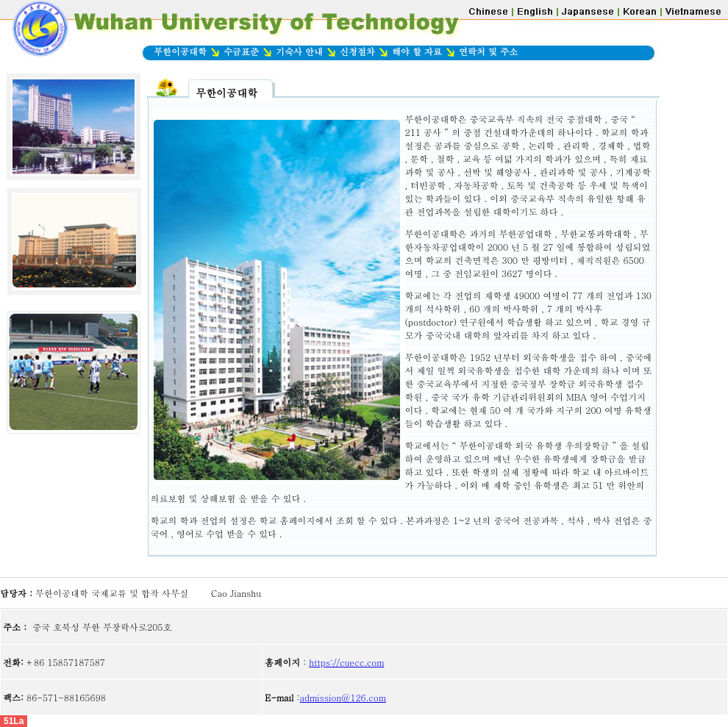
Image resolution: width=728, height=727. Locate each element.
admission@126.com (343, 697)
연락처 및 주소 (488, 51)
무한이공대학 (180, 51)
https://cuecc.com (346, 662)
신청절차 (359, 51)
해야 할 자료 (415, 51)
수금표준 (241, 51)
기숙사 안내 (299, 51)
